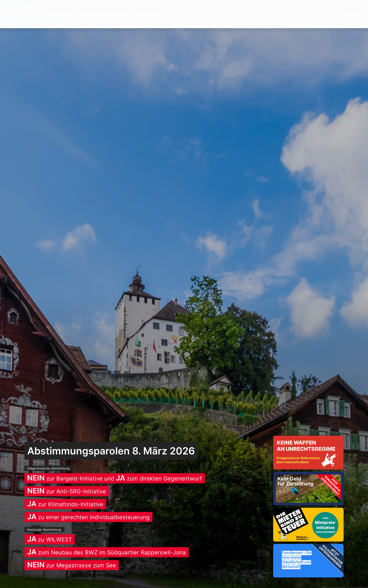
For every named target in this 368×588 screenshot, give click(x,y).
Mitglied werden (283, 14)
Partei (224, 14)
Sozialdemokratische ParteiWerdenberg (66, 14)
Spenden (328, 14)
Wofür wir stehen (180, 14)
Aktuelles (132, 14)
